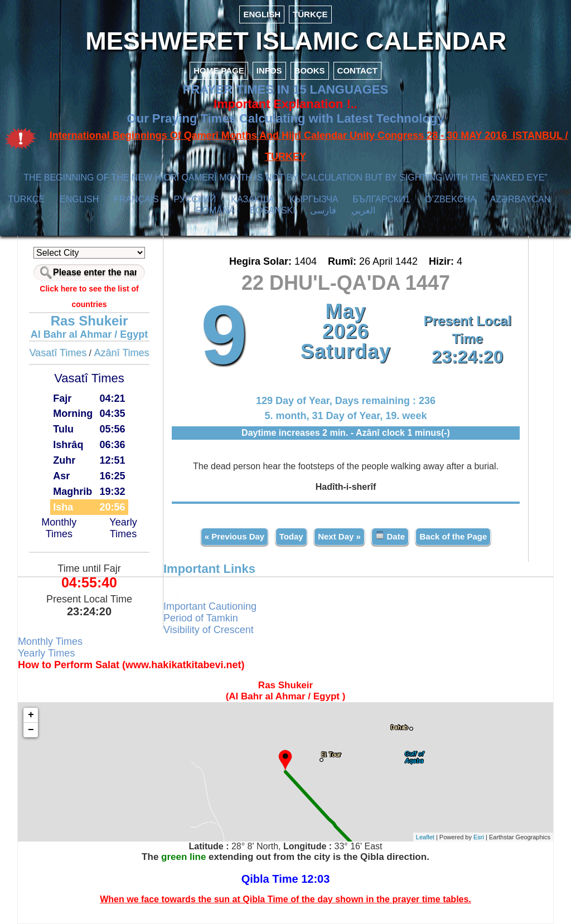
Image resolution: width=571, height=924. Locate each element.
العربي (363, 210)
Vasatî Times (58, 353)
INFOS (269, 70)
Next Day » (339, 536)
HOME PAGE (219, 70)
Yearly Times (123, 528)
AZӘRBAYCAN (521, 199)
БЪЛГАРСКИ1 (381, 199)
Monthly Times (59, 528)
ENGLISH (262, 14)
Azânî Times (122, 353)
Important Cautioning (210, 606)
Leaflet (425, 837)
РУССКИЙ (195, 199)
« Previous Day (235, 536)
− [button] (31, 730)
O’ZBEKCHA (450, 199)
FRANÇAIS (136, 199)
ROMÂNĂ (215, 210)
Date (390, 536)
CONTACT (357, 70)
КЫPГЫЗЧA (314, 199)
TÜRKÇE (310, 14)
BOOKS (310, 70)
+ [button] (31, 715)
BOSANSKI (273, 210)
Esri (479, 837)
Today (291, 536)
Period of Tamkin (201, 618)
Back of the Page (453, 536)
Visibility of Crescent (209, 630)
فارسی (323, 210)
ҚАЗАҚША (253, 199)
